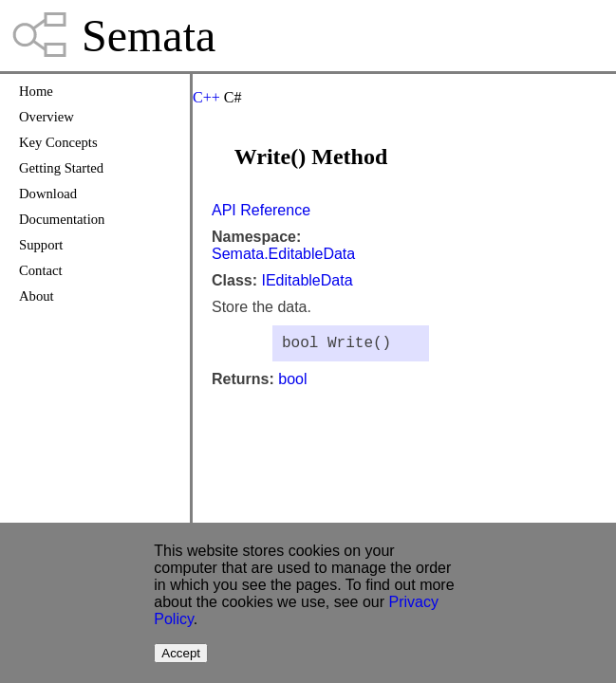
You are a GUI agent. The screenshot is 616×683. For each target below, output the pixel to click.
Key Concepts (58, 142)
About (37, 296)
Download (48, 194)
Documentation (62, 219)
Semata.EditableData (283, 254)
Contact (41, 270)
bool (292, 383)
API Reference (261, 210)
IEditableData (307, 280)
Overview (47, 117)
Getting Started (61, 168)
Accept (181, 653)
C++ (206, 97)
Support (41, 245)
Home (36, 91)
